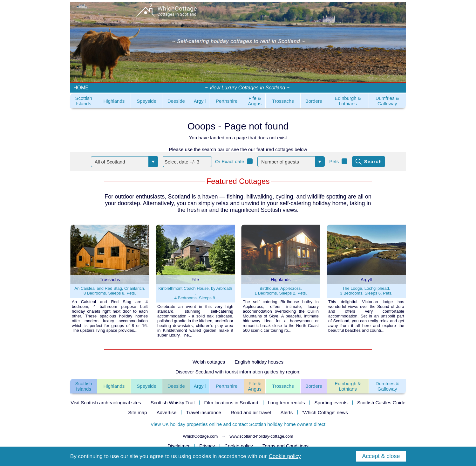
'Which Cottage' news (325, 412)
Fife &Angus (255, 386)
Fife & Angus (255, 101)
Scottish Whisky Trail (173, 403)
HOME (81, 88)
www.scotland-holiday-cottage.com (261, 436)
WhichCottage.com (200, 436)
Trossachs (283, 101)
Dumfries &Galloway (387, 386)
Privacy (207, 446)
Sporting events (331, 403)
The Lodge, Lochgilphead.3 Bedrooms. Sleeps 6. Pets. (366, 291)
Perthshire (227, 101)
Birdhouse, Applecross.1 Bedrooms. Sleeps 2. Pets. (281, 291)
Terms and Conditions (286, 446)
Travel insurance (203, 412)
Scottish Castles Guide (381, 403)
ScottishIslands (83, 386)
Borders (314, 101)
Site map (137, 412)
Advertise (167, 412)
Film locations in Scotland (231, 403)
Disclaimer (179, 446)
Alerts (287, 412)
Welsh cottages (209, 362)
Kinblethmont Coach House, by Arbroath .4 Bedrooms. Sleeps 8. (195, 293)
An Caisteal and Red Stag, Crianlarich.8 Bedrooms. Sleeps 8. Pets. (110, 291)
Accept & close (381, 456)
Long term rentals (286, 403)
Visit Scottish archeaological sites (106, 403)
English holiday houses (259, 362)
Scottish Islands (83, 101)
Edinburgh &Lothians (348, 386)
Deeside (176, 101)
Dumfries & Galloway (387, 101)
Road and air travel (251, 412)
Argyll (200, 101)
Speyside (146, 101)
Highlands (114, 101)
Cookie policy (239, 446)
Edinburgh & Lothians (348, 101)
